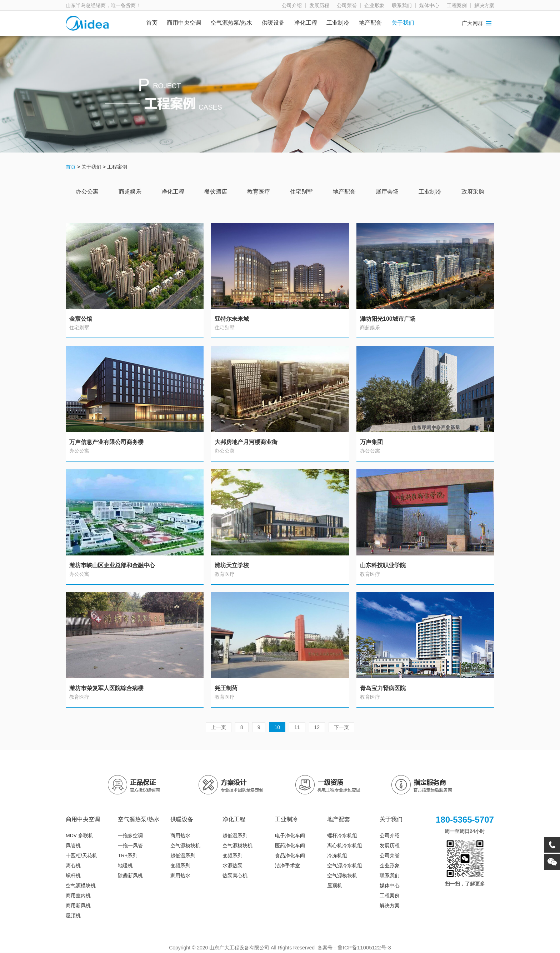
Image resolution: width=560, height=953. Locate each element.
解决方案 (484, 6)
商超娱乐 (130, 192)
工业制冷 (338, 23)
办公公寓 (87, 192)
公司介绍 (292, 6)
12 (317, 727)
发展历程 (319, 6)
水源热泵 (232, 865)
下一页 (341, 727)
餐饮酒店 (216, 192)
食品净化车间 (290, 855)
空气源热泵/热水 (231, 23)
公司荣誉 (347, 6)
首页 (152, 23)
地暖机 (125, 865)
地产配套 (370, 23)
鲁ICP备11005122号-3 (364, 947)
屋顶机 (73, 915)
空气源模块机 (81, 885)
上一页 (219, 727)
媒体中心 (429, 6)
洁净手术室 (287, 865)
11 (297, 727)
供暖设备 (273, 23)
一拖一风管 (130, 845)
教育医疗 (259, 192)
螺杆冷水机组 (342, 835)
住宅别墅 (301, 192)
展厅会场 (387, 192)
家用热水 (180, 875)
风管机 (73, 845)
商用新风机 (78, 905)
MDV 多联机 (79, 835)
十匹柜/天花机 (81, 855)
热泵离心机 (235, 875)
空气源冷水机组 (345, 865)
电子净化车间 (290, 835)
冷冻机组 (337, 855)
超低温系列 (183, 855)
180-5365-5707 (465, 820)
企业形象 (374, 6)
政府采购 (473, 192)
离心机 (73, 865)
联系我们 (402, 6)
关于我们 (403, 23)
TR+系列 (128, 855)
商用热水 (180, 835)
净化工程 (306, 23)
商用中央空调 (184, 23)
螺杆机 (73, 875)
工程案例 (457, 6)
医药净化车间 (290, 845)
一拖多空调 (130, 835)
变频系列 (180, 865)
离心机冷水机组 (345, 845)
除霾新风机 (130, 875)
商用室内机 (78, 895)
